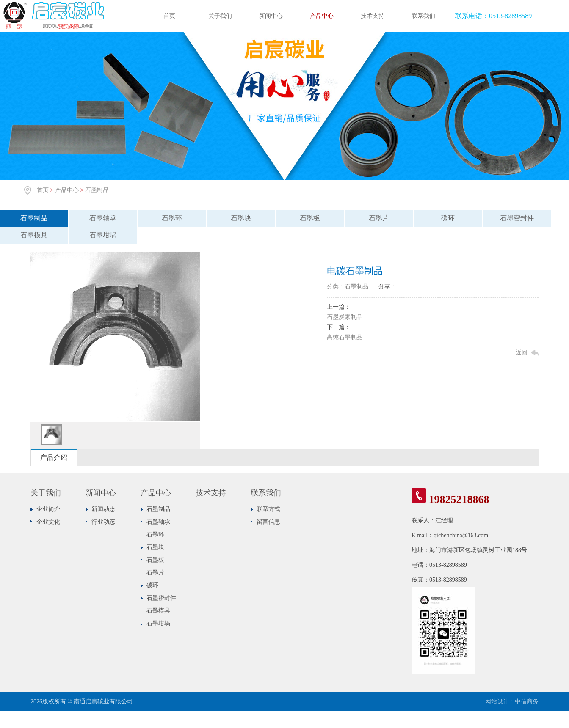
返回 (522, 353)
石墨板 (310, 218)
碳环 (448, 218)
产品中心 (322, 16)
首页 (169, 16)
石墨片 (379, 218)
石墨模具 (34, 235)
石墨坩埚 (103, 235)
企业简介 (48, 509)
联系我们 (423, 16)
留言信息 (268, 522)
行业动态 (103, 522)
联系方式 (268, 509)
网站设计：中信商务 (512, 702)
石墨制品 (97, 190)
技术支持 (373, 16)
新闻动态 (103, 509)
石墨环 (172, 218)
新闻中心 (271, 16)
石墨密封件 (517, 218)
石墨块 (241, 218)
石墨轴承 (103, 218)
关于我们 (220, 16)
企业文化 (48, 522)
